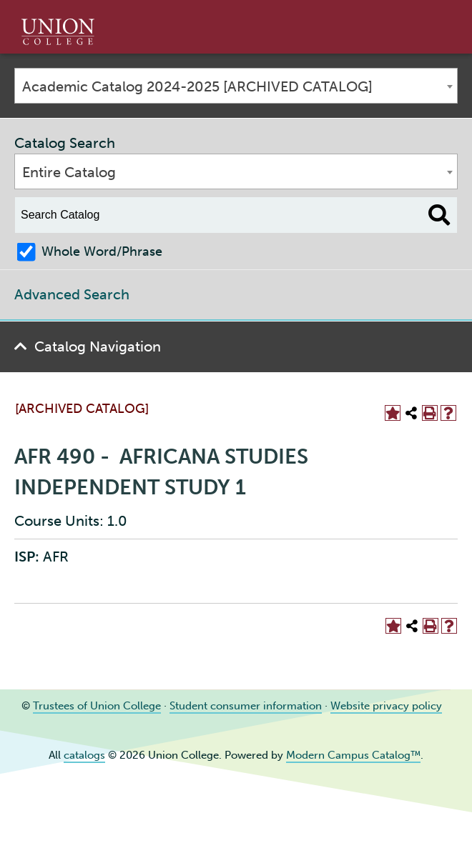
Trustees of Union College (97, 706)
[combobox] (236, 86)
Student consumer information (246, 706)
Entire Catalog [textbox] (69, 172)
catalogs (84, 755)
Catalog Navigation (98, 346)
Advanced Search (72, 294)
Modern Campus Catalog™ (353, 755)
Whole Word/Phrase (102, 251)
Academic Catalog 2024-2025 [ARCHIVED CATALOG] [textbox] (197, 86)
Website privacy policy (386, 706)
